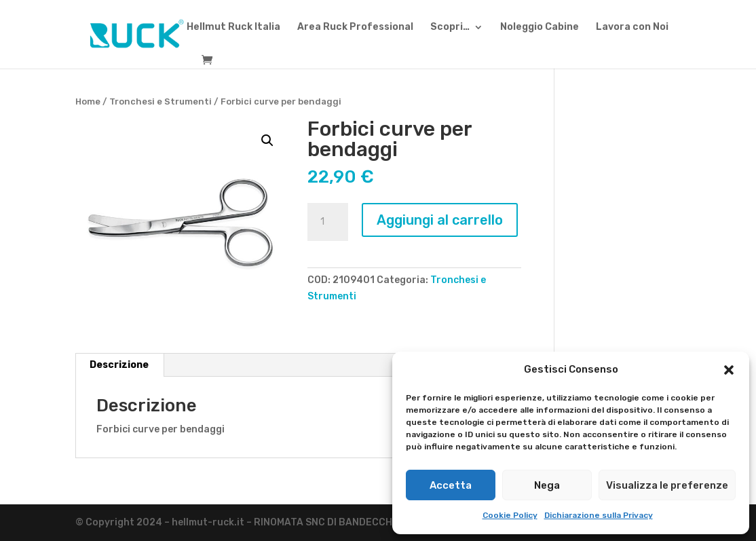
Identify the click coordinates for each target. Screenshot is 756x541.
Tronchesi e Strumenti (160, 101)
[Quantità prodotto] (328, 222)
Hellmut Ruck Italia (233, 27)
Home (88, 101)
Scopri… (450, 27)
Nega (547, 485)
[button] (729, 370)
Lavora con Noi (632, 27)
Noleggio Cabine (540, 27)
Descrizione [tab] (119, 365)
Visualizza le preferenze (667, 485)
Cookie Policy (510, 515)
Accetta (451, 485)
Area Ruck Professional (355, 27)
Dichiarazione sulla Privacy (599, 515)
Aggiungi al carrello (440, 220)
